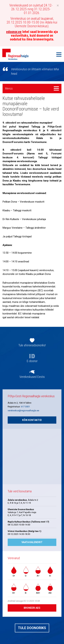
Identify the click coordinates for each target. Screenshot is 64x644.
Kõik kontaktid (32, 420)
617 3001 (25, 407)
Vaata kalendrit (32, 542)
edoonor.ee (14, 32)
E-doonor (32, 361)
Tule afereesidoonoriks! (32, 345)
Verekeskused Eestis (32, 377)
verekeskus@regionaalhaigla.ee (23, 411)
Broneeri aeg (32, 608)
